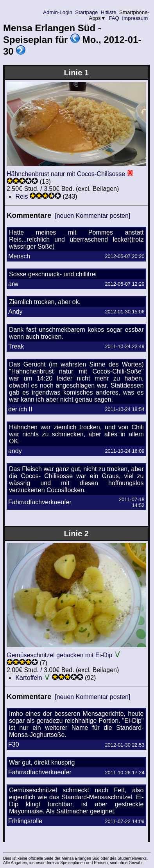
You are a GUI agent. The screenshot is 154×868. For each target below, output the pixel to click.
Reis (21, 197)
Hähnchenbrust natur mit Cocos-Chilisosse (66, 174)
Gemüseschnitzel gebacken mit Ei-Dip (59, 655)
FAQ (114, 18)
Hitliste (108, 12)
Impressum (135, 18)
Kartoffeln (29, 678)
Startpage (87, 12)
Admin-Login (58, 12)
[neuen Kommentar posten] (92, 216)
